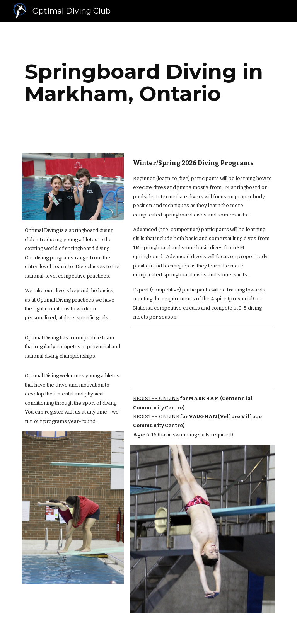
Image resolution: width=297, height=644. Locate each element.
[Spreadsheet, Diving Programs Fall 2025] (202, 358)
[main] (148, 83)
